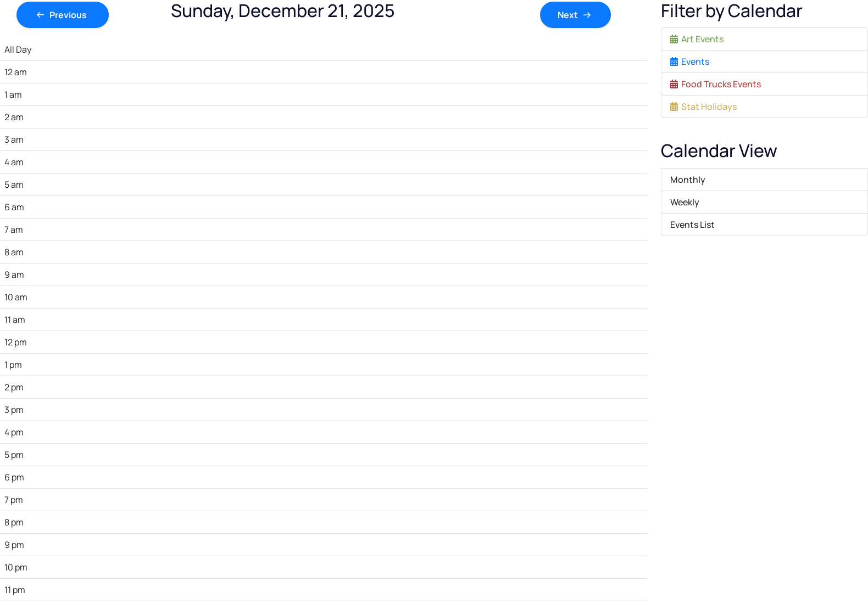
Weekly (685, 202)
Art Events (697, 39)
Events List (692, 225)
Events (690, 61)
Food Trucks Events (716, 84)
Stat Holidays (703, 107)
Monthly (688, 180)
